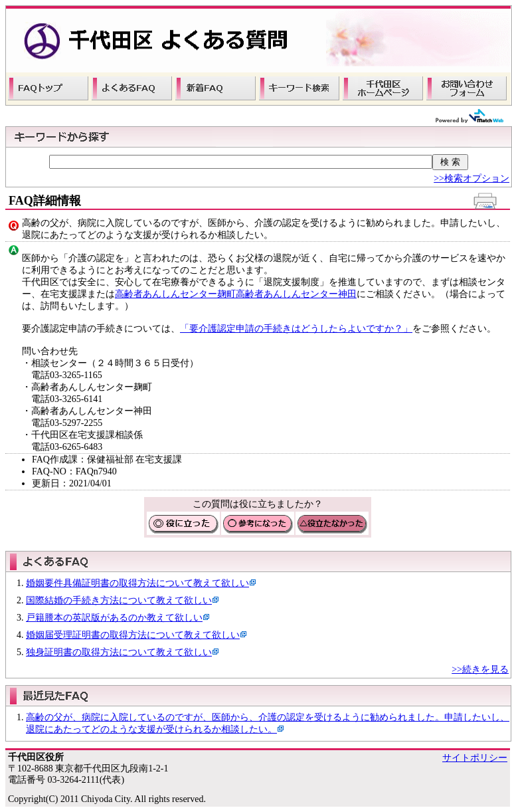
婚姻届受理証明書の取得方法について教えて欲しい (133, 635)
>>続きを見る (480, 669)
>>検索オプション (471, 178)
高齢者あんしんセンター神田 (296, 294)
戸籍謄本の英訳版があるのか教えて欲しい (114, 618)
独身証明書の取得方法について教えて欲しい (119, 652)
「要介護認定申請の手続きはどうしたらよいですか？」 (296, 329)
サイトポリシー (475, 758)
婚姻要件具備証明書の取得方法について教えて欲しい (137, 583)
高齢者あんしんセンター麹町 (175, 294)
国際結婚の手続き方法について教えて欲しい (119, 600)
